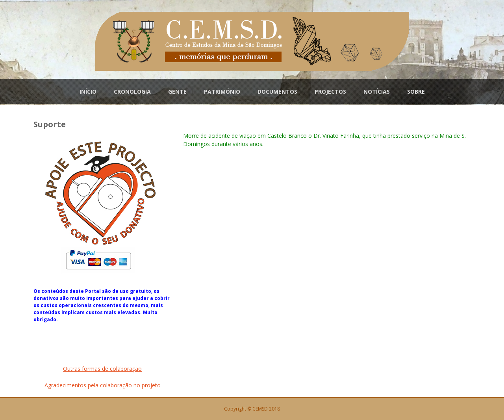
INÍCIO (88, 91)
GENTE (177, 91)
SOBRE (416, 91)
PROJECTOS (330, 91)
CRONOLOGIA (132, 91)
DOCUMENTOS (277, 91)
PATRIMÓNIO (222, 91)
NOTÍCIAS (377, 91)
